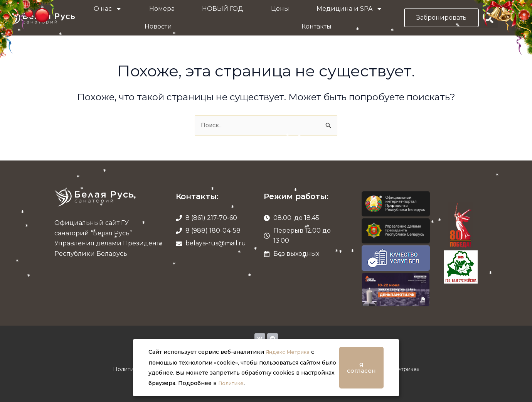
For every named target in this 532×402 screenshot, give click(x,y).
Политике (232, 383)
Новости (158, 26)
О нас (108, 9)
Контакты (317, 26)
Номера (162, 9)
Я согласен (361, 368)
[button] (488, 18)
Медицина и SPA (349, 9)
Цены (280, 9)
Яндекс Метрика (290, 353)
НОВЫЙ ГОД (223, 9)
